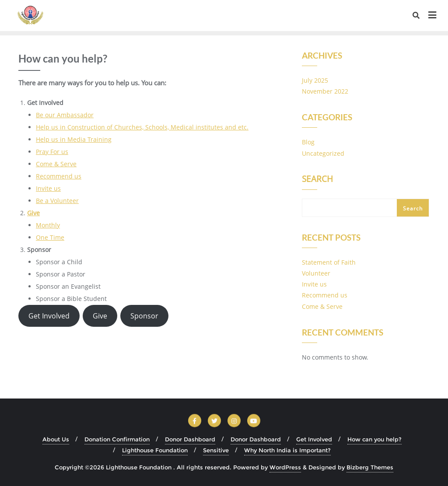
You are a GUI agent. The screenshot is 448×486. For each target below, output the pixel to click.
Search (317, 180)
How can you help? (374, 439)
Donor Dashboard (190, 439)
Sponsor (144, 316)
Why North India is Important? (287, 450)
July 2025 (315, 80)
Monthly (48, 225)
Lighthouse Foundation (155, 450)
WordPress (285, 467)
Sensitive (216, 450)
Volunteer (316, 273)
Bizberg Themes (370, 467)
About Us (56, 439)
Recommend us (59, 176)
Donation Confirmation (117, 439)
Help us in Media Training (74, 139)
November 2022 (325, 91)
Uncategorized (323, 153)
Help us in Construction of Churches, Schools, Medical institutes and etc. (142, 127)
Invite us (48, 188)
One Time (50, 237)
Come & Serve (56, 164)
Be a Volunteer (57, 201)
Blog (308, 142)
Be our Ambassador (65, 115)
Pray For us (52, 152)
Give (33, 213)
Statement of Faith (329, 262)
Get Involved (49, 316)
